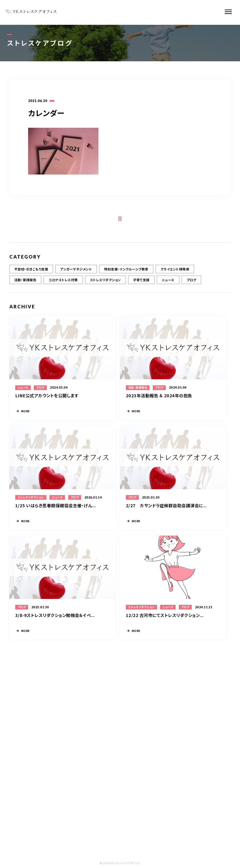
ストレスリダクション (105, 281)
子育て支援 (141, 281)
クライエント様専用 (175, 270)
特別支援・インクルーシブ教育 (126, 270)
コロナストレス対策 (63, 281)
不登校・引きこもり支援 (31, 270)
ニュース (168, 281)
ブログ (191, 281)
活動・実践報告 (25, 281)
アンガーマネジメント (76, 270)
